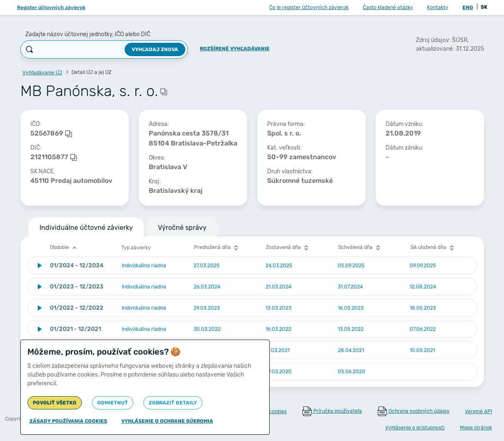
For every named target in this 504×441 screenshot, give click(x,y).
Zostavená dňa (288, 248)
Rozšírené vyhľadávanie (235, 49)
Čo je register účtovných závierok (309, 7)
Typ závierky (136, 248)
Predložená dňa (217, 248)
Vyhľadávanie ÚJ (42, 73)
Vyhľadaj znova (155, 49)
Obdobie (64, 248)
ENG (468, 7)
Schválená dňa (360, 248)
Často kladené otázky (388, 7)
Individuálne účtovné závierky (86, 228)
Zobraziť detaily (173, 403)
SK (484, 7)
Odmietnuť (113, 403)
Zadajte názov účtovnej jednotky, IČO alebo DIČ (88, 34)
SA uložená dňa (433, 248)
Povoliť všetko (55, 403)
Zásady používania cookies (68, 421)
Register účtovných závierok (51, 7)
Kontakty (438, 7)
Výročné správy (182, 228)
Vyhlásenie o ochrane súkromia (167, 421)
